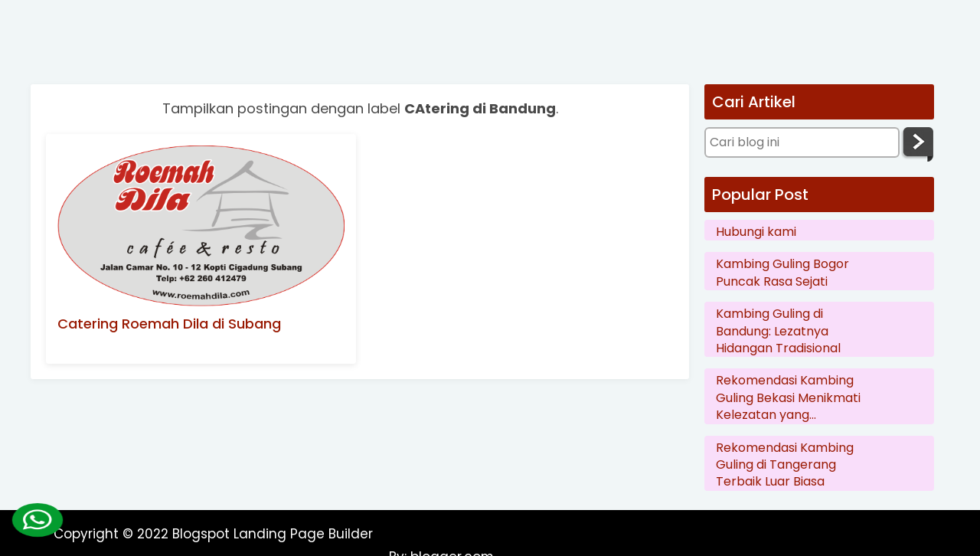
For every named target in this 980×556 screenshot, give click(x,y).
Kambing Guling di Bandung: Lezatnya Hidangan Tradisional (778, 331)
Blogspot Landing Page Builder (273, 534)
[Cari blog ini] (802, 142)
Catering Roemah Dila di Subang (169, 324)
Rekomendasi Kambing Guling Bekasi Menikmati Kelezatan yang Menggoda (788, 398)
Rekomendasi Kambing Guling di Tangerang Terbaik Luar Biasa (785, 465)
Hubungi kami (756, 232)
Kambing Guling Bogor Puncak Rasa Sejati (782, 273)
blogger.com (882, 534)
